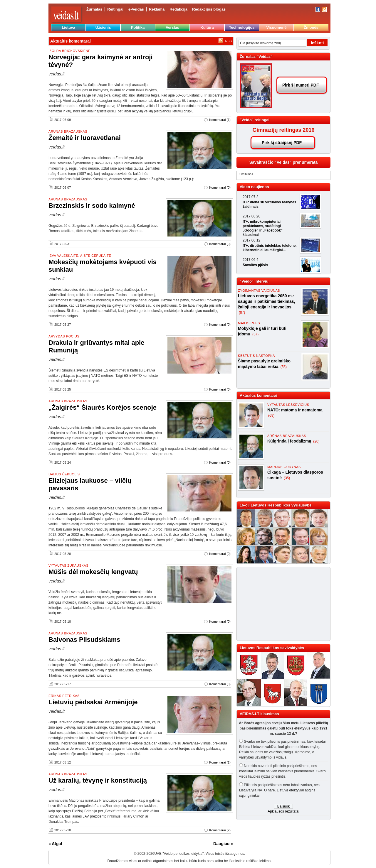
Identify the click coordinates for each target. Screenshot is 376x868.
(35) (287, 478)
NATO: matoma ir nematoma (295, 410)
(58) (284, 367)
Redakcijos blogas (209, 9)
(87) (242, 313)
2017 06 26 (251, 216)
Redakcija (178, 9)
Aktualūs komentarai (258, 395)
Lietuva (68, 27)
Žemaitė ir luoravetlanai (85, 138)
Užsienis (103, 27)
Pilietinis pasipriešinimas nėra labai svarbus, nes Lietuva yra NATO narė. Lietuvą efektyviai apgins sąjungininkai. (279, 790)
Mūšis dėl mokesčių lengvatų (93, 572)
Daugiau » (223, 844)
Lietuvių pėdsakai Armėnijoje (93, 702)
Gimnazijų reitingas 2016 (283, 130)
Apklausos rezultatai (283, 811)
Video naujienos (254, 187)
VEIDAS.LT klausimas (259, 714)
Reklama (157, 9)
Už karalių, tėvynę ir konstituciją (98, 780)
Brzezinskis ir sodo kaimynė (92, 206)
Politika (138, 27)
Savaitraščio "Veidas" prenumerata (284, 162)
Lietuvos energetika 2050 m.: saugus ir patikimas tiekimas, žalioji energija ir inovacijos (267, 301)
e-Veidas (136, 9)
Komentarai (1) (220, 120)
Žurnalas (94, 9)
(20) (316, 441)
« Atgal (55, 844)
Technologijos (242, 27)
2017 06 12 (251, 240)
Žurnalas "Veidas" (256, 56)
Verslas (172, 27)
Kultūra (207, 27)
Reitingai (115, 9)
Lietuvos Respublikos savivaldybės (272, 648)
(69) (271, 416)
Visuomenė (276, 27)
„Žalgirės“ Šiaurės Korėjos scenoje (103, 407)
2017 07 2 (250, 197)
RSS (228, 41)
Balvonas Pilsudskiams (84, 640)
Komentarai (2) (220, 830)
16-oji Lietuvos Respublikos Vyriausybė (276, 505)
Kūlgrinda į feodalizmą (290, 441)
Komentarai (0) (220, 188)
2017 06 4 (250, 260)
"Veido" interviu (254, 281)
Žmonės (311, 27)
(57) (255, 334)
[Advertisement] (281, 604)
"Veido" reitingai (255, 120)
